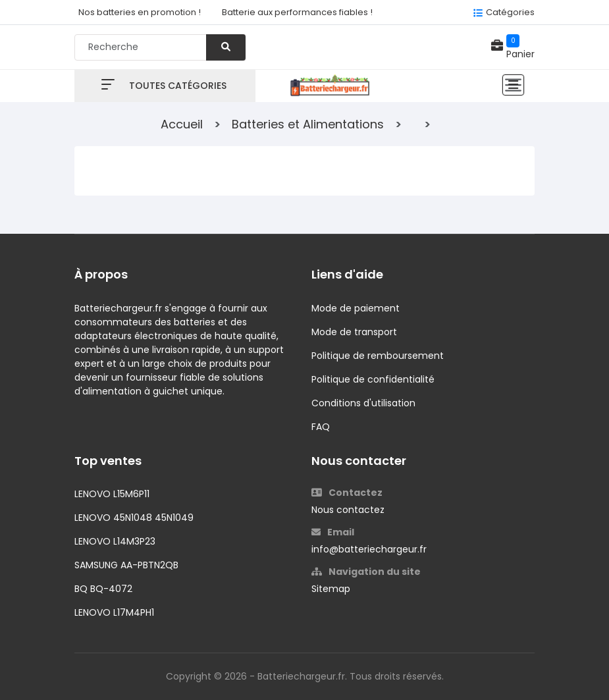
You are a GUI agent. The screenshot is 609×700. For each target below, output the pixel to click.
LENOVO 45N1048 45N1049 (134, 518)
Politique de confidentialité (373, 379)
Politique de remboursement (378, 356)
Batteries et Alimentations (308, 124)
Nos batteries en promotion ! (140, 12)
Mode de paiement (356, 308)
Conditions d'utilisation (363, 403)
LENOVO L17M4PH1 (114, 612)
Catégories (510, 12)
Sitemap (331, 589)
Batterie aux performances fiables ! (297, 12)
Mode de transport (354, 332)
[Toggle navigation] (513, 85)
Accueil (182, 124)
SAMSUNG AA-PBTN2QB (126, 565)
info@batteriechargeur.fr (369, 549)
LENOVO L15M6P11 (112, 494)
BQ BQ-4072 (103, 589)
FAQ (321, 427)
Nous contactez (348, 510)
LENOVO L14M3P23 (115, 541)
